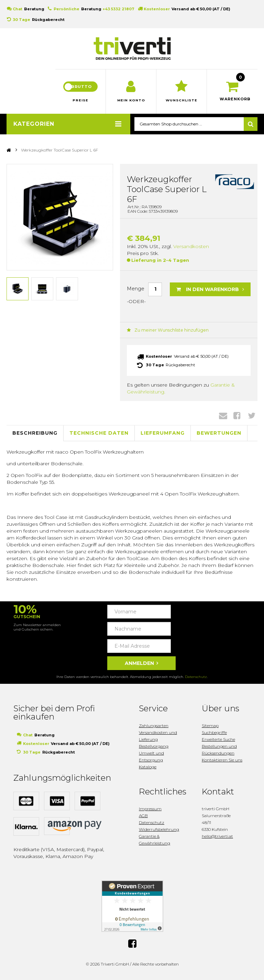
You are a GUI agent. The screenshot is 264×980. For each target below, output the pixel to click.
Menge (136, 292)
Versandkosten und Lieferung (158, 739)
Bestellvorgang (154, 749)
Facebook (237, 418)
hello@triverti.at (217, 839)
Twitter (252, 418)
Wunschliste (182, 103)
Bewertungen (219, 436)
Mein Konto (131, 103)
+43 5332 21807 (118, 9)
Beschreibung (35, 436)
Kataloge (148, 770)
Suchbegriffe (214, 735)
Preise (80, 103)
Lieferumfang (163, 436)
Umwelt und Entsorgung (151, 759)
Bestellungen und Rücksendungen (219, 752)
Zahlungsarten (154, 728)
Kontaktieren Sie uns (222, 763)
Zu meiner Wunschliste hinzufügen (166, 333)
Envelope (223, 418)
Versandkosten (191, 249)
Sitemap (210, 728)
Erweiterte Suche (218, 742)
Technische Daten (99, 436)
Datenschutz (196, 680)
